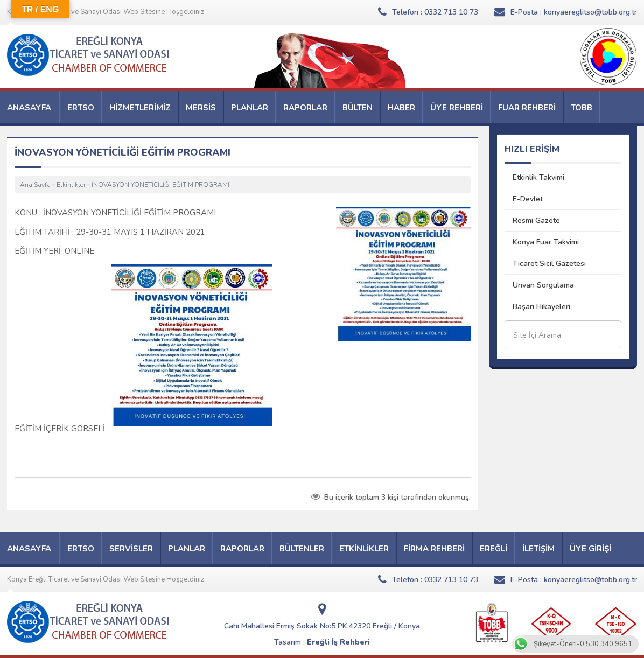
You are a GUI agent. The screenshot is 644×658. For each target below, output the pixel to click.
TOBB (582, 108)
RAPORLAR (305, 108)
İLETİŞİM (538, 549)
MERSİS (201, 108)
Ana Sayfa (35, 185)
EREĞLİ (493, 549)
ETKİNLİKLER (364, 549)
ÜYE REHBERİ (457, 108)
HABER (401, 108)
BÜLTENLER (302, 549)
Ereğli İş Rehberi (338, 642)
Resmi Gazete (536, 220)
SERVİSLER (131, 549)
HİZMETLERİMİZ (140, 108)
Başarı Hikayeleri (541, 307)
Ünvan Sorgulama (543, 285)
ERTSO (81, 108)
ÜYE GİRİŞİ (590, 549)
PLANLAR (250, 108)
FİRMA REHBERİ (434, 549)
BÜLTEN (358, 108)
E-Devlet (528, 199)
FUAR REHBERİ (527, 108)
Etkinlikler (71, 185)
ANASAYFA (29, 108)
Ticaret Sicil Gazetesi (549, 264)
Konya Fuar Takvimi (546, 242)
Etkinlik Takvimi (538, 177)
